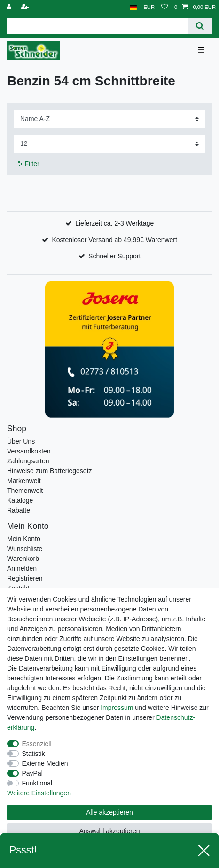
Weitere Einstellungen (39, 793)
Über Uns (21, 441)
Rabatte (19, 510)
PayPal (32, 773)
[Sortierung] (109, 119)
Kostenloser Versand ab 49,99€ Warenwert (114, 240)
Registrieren (25, 578)
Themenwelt (25, 491)
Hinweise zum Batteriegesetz (50, 471)
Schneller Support (114, 256)
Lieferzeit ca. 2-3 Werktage (114, 223)
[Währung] (149, 7)
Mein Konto (24, 539)
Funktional (37, 783)
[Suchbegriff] (98, 26)
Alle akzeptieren (109, 812)
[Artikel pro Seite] (109, 144)
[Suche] (200, 26)
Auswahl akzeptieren (109, 831)
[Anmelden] (10, 7)
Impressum (117, 708)
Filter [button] (28, 164)
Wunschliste (25, 549)
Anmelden (22, 568)
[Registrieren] (26, 7)
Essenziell (37, 744)
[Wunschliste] (164, 7)
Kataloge (20, 500)
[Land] (133, 7)
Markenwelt (24, 481)
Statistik (34, 754)
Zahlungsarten (28, 461)
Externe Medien (45, 763)
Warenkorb (23, 559)
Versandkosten (29, 451)
